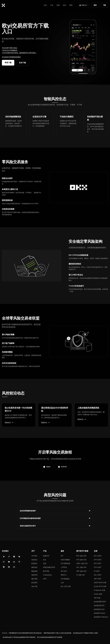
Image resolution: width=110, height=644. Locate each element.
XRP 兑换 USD (81, 571)
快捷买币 (46, 556)
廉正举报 (34, 579)
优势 (58, 5)
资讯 (64, 5)
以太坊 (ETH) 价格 (100, 586)
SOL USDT (98, 575)
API (62, 556)
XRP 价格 (97, 598)
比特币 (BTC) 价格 (100, 583)
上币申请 (64, 567)
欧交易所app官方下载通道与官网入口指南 (85, 633)
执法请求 (34, 583)
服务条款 (34, 567)
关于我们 (34, 556)
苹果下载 (8, 63)
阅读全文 (9, 423)
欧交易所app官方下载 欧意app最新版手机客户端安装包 (19, 637)
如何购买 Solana (100, 613)
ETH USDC (98, 560)
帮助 (71, 5)
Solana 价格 (98, 594)
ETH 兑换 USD (81, 560)
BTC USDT (98, 563)
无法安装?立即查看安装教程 (11, 57)
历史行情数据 (65, 560)
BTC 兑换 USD (81, 556)
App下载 (34, 586)
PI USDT (97, 571)
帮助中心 (64, 575)
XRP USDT (98, 579)
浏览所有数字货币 (49, 567)
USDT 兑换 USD (82, 563)
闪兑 (45, 560)
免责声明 (34, 575)
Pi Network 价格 (100, 590)
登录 (95, 5)
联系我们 (34, 563)
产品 (52, 5)
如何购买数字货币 (100, 602)
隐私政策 (34, 571)
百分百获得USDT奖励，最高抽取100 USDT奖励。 (20, 53)
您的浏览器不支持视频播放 (83, 47)
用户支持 (64, 571)
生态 (45, 5)
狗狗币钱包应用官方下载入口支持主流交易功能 (57, 633)
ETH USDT (98, 567)
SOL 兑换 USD (81, 567)
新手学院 (46, 571)
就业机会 (34, 560)
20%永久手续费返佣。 (11, 50)
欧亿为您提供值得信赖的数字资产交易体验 (50, 637)
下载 (104, 5)
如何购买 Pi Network (101, 617)
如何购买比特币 (99, 605)
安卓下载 (22, 63)
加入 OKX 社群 (66, 586)
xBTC (45, 579)
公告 (62, 583)
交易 (45, 563)
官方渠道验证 (65, 579)
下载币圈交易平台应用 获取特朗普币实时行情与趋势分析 (25, 633)
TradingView (47, 575)
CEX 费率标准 (65, 563)
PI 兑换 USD (81, 575)
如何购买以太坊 (99, 609)
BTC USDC (98, 556)
